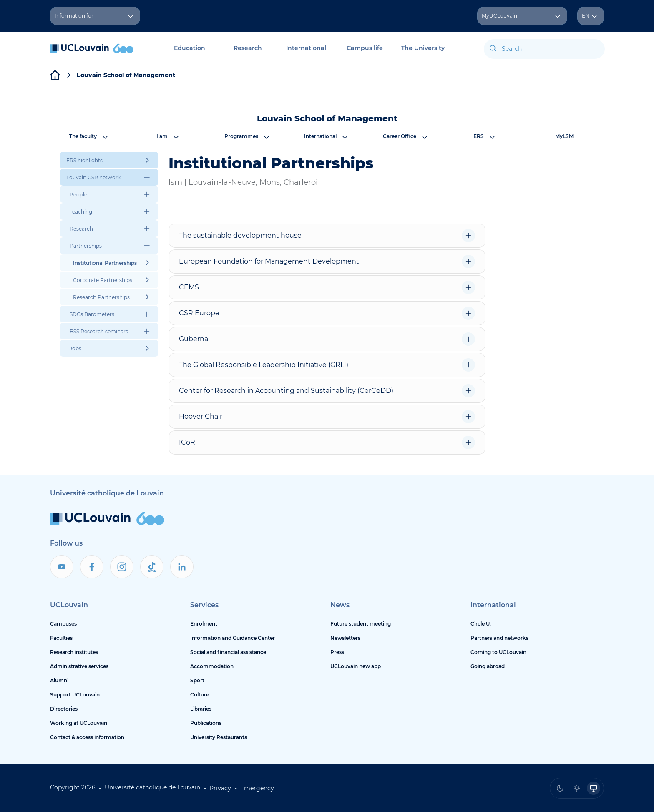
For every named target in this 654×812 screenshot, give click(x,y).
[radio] (560, 788)
